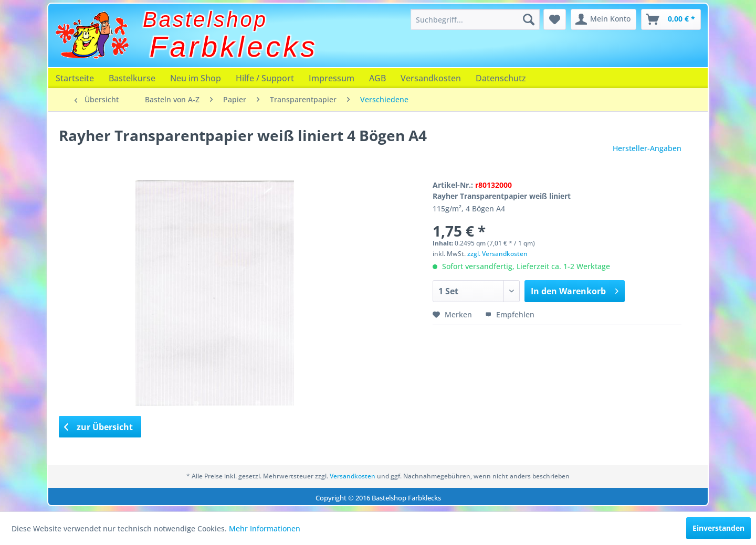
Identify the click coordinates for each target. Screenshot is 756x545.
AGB (377, 78)
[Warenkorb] (671, 19)
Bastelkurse (132, 78)
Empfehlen (510, 314)
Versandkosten (431, 78)
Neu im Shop (196, 78)
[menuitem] (475, 19)
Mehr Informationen (265, 528)
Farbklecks (234, 47)
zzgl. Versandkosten (497, 254)
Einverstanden (718, 528)
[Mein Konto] (603, 19)
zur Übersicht (99, 427)
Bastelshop (205, 19)
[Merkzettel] (555, 19)
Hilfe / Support (265, 78)
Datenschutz (501, 78)
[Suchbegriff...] (475, 19)
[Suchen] (529, 19)
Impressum (332, 78)
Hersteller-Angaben (647, 148)
